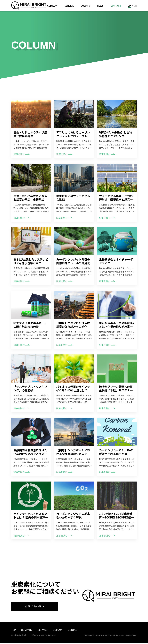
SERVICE (69, 6)
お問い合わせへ (35, 606)
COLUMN (85, 6)
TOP (14, 631)
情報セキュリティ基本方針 (44, 636)
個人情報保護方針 (19, 636)
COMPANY (52, 6)
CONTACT (116, 6)
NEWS (100, 6)
